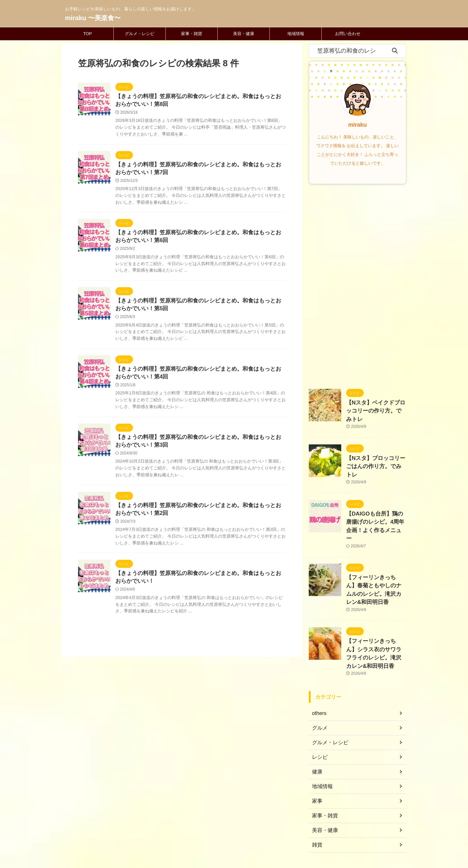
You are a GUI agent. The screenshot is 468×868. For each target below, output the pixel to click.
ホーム (195, 825)
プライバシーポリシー (260, 825)
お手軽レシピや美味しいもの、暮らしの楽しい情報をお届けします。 (234, 837)
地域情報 (296, 34)
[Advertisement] (357, 285)
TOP (88, 34)
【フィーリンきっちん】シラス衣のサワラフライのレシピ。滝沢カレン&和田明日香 (376, 606)
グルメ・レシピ (140, 34)
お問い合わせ (348, 34)
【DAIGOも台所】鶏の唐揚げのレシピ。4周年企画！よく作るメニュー (375, 501)
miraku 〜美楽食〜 (93, 18)
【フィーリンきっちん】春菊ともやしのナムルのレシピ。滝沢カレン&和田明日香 (376, 554)
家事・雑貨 (192, 34)
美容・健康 (244, 34)
